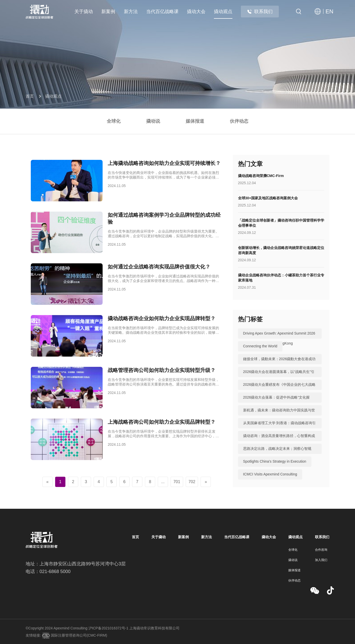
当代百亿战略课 (162, 12)
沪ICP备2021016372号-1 (109, 628)
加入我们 (321, 560)
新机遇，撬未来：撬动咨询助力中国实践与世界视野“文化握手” (279, 416)
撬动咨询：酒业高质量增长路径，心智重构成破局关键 (279, 441)
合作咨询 (321, 550)
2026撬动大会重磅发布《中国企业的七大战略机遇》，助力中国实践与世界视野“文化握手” (279, 390)
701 (177, 482)
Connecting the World (260, 346)
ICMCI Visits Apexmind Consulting (270, 474)
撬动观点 (223, 12)
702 (192, 482)
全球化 (114, 121)
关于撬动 (84, 12)
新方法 (131, 12)
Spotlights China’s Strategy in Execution (275, 462)
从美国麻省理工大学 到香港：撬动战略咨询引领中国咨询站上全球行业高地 (280, 428)
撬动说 (153, 121)
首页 (30, 96)
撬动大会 (196, 12)
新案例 (108, 12)
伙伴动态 (239, 121)
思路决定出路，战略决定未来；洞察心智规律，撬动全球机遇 (277, 454)
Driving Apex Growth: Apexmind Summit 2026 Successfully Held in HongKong (279, 339)
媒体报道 (195, 121)
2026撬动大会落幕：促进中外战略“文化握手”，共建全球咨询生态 (277, 403)
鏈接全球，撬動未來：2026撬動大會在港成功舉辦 (279, 364)
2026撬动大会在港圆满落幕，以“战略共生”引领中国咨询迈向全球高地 (279, 377)
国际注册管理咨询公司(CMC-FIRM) (78, 635)
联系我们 (260, 12)
